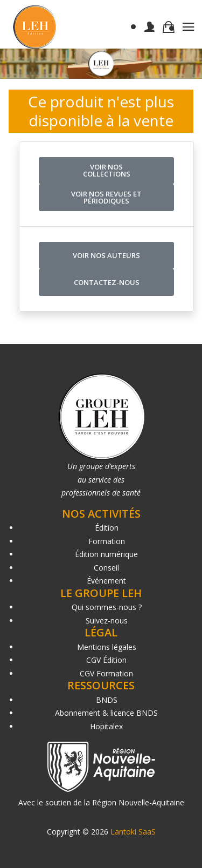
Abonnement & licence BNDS (106, 713)
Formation (107, 541)
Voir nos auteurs (106, 255)
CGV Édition (106, 660)
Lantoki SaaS (133, 832)
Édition (107, 528)
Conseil (106, 568)
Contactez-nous (107, 282)
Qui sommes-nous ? (107, 607)
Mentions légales (107, 647)
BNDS (107, 700)
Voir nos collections (107, 170)
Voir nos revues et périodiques (106, 197)
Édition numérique (106, 554)
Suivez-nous (107, 621)
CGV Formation (106, 673)
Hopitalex (106, 726)
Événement (106, 581)
